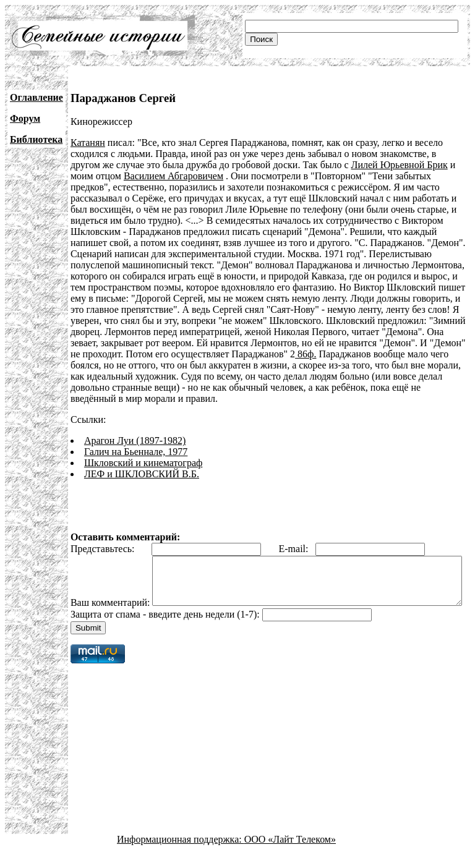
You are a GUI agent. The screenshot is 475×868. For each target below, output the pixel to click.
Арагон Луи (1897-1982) (135, 440)
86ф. (306, 354)
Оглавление (36, 97)
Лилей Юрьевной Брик (400, 165)
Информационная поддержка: (181, 857)
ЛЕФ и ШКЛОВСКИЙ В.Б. (142, 474)
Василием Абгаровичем (173, 176)
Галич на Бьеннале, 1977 (136, 452)
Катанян (88, 143)
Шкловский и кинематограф (143, 463)
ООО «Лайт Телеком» (290, 857)
